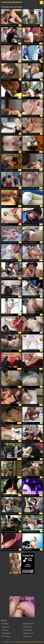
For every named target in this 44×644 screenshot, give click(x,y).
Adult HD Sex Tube (28, 624)
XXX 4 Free (5, 630)
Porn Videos (5, 624)
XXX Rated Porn (6, 633)
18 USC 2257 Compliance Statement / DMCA (33, 642)
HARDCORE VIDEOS (12, 2)
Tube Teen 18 (5, 627)
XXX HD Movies (27, 630)
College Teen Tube (28, 633)
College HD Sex (27, 627)
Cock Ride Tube (27, 636)
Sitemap (20, 642)
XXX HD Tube (6, 636)
